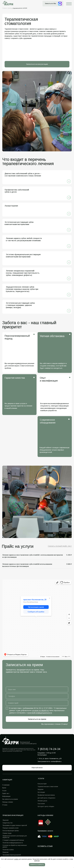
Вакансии (5, 852)
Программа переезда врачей (12, 855)
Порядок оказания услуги (10, 828)
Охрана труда (7, 833)
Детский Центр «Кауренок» (46, 798)
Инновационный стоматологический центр (28, 743)
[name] (37, 689)
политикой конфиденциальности (40, 713)
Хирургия (40, 789)
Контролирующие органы (11, 831)
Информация (6, 796)
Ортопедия (41, 792)
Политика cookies (8, 850)
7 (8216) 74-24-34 (49, 749)
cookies (16, 859)
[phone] (37, 696)
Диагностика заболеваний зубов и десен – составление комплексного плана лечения (23, 175)
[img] (69, 181)
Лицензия (6, 820)
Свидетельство (8, 823)
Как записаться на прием (10, 799)
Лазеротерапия (11, 206)
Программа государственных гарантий (15, 825)
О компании (6, 785)
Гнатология (41, 804)
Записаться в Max (50, 4)
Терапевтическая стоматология (48, 787)
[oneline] (37, 703)
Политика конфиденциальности (13, 843)
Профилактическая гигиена (46, 795)
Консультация (42, 784)
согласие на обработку (40, 710)
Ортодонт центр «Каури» (46, 806)
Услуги (4, 791)
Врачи (4, 788)
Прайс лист (6, 793)
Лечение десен (42, 801)
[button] (37, 768)
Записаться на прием (37, 719)
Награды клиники (45, 815)
